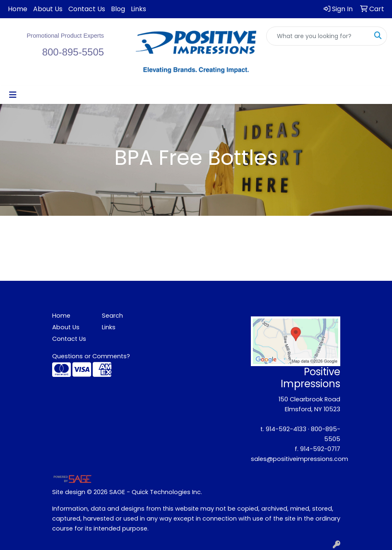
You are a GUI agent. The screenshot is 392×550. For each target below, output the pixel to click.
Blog (118, 9)
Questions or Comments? (91, 356)
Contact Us (87, 9)
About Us (48, 9)
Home (18, 9)
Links (138, 9)
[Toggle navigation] (13, 95)
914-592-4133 (286, 429)
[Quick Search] (318, 36)
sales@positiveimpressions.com (299, 459)
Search (112, 316)
